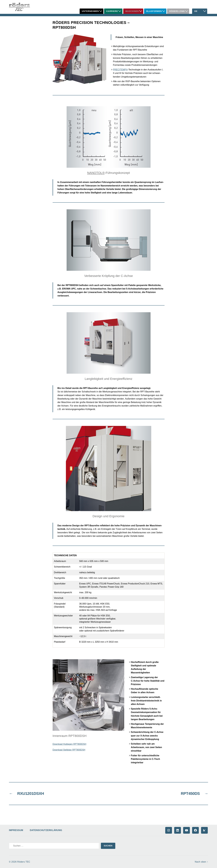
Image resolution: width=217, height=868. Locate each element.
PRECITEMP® (120, 70)
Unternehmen (90, 11)
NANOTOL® (96, 173)
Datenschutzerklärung (46, 830)
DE (196, 11)
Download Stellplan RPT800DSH (69, 750)
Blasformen (154, 11)
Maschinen (132, 11)
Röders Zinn (177, 11)
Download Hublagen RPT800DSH (69, 744)
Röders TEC (24, 862)
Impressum (16, 830)
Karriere (112, 11)
